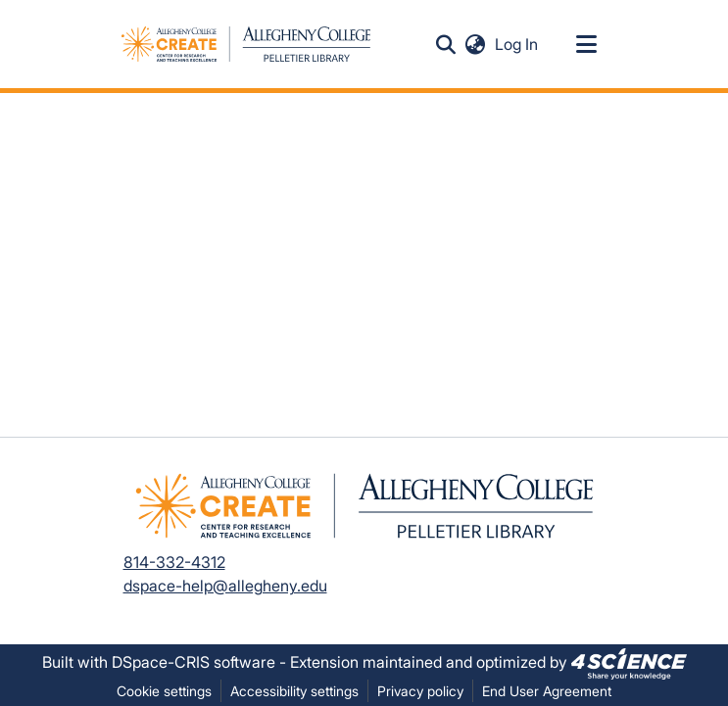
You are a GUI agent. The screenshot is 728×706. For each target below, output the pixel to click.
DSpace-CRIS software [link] (194, 662)
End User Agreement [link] (547, 691)
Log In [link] (517, 44)
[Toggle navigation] (587, 44)
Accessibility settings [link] (294, 691)
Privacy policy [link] (420, 691)
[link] (629, 662)
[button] (446, 44)
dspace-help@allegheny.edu (225, 586)
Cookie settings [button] (164, 691)
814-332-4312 (174, 562)
